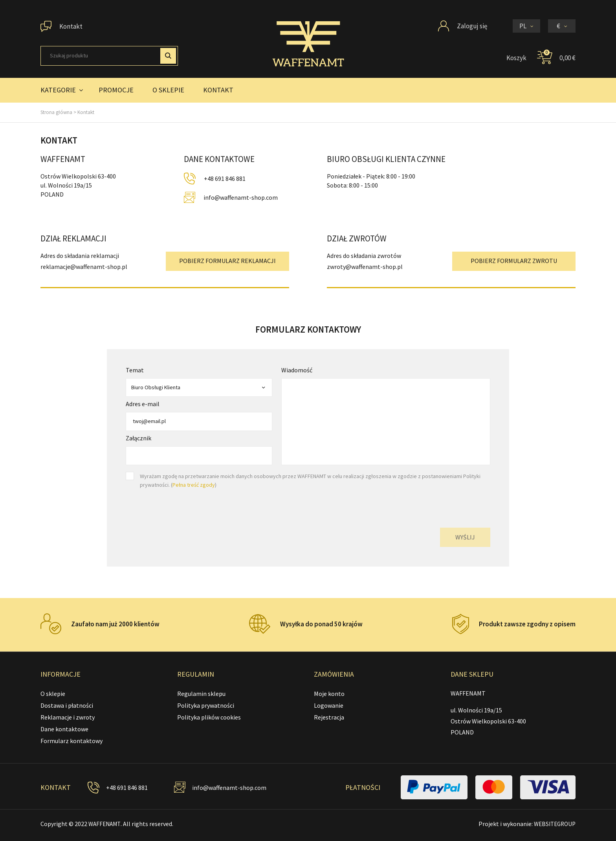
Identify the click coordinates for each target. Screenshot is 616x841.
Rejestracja (329, 717)
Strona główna (56, 112)
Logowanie (329, 705)
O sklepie (53, 694)
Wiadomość (297, 370)
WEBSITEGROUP (553, 824)
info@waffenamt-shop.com (241, 197)
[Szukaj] (109, 56)
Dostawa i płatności (67, 705)
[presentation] (431, 504)
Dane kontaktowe (64, 729)
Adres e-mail (143, 404)
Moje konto (329, 694)
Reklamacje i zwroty (68, 717)
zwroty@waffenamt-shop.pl (365, 267)
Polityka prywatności (206, 705)
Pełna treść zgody (194, 485)
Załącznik (138, 438)
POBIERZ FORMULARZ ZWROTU (514, 261)
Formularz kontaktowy (71, 741)
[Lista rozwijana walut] (562, 26)
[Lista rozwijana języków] (526, 26)
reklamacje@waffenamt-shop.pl (84, 267)
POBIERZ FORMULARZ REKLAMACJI (227, 261)
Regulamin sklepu (201, 694)
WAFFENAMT (105, 824)
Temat (135, 370)
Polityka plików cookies (209, 717)
